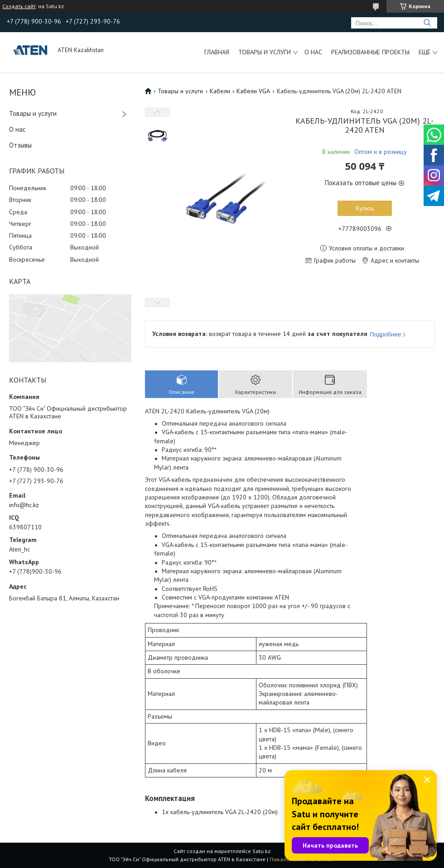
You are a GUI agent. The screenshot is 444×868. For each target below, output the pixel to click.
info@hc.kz (24, 505)
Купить (365, 208)
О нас (313, 52)
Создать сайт (19, 6)
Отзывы (20, 145)
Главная (217, 52)
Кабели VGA (253, 91)
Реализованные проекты (370, 52)
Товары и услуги (265, 52)
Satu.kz (261, 851)
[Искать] (427, 23)
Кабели (220, 91)
